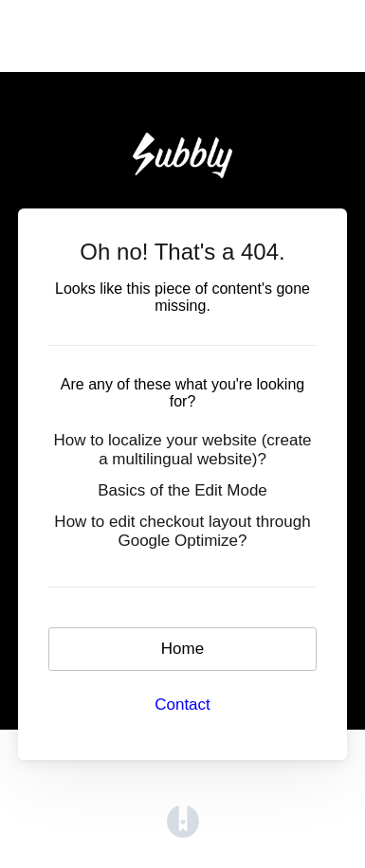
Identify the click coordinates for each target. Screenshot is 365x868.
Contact (182, 705)
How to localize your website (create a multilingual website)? (182, 450)
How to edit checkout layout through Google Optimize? (182, 531)
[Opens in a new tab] (183, 821)
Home (182, 649)
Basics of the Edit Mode (182, 490)
